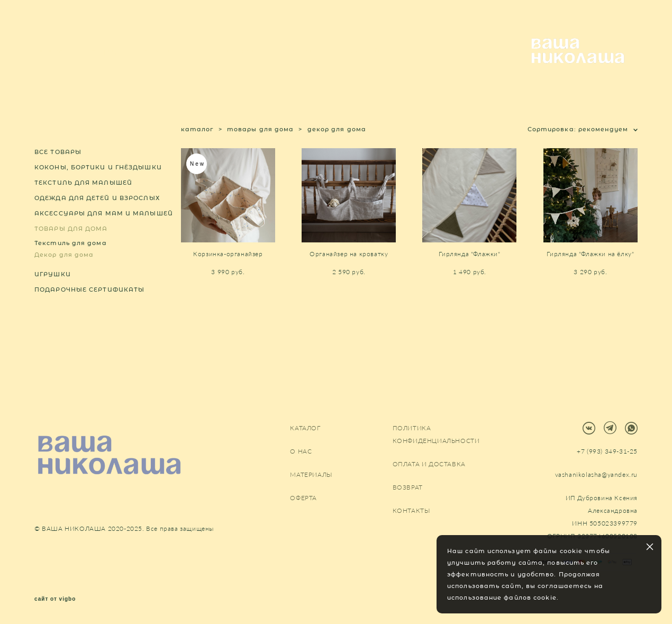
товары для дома (261, 157)
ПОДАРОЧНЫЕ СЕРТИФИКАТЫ (89, 317)
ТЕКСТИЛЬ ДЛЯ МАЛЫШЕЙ (83, 210)
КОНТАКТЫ (309, 66)
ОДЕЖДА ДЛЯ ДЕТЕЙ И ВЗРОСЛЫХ (97, 225)
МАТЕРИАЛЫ (243, 66)
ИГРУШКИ (53, 302)
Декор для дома (64, 282)
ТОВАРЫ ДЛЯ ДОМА (71, 256)
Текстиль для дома (71, 270)
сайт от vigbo (55, 600)
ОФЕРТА (303, 498)
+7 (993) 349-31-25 (607, 452)
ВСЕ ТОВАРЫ (58, 179)
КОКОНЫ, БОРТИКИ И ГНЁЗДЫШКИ (98, 195)
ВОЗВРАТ (408, 488)
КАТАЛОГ (52, 66)
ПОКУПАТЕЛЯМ (169, 66)
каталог (197, 157)
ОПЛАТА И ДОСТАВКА (429, 464)
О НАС (105, 66)
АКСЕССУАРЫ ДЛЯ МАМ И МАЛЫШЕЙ (104, 241)
